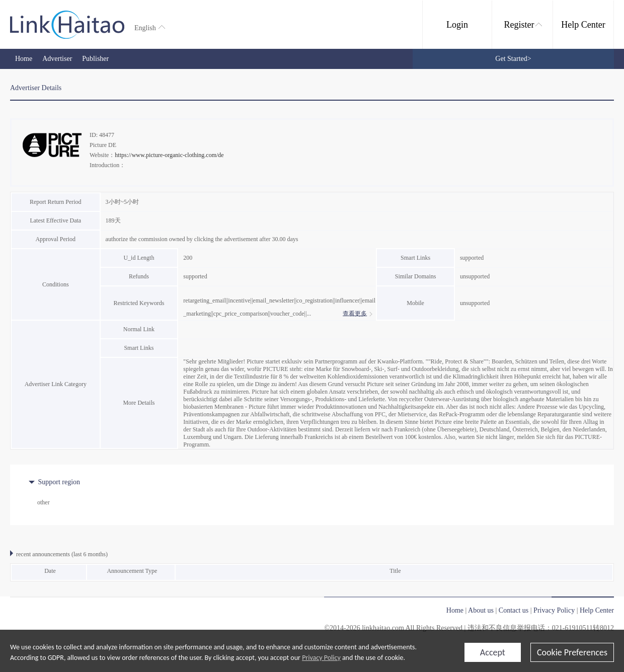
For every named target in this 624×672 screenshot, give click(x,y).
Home (24, 59)
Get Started (513, 59)
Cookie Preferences (572, 652)
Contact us (514, 610)
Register (523, 25)
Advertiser (57, 59)
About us (481, 610)
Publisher (95, 59)
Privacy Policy (321, 658)
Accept (493, 652)
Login (457, 25)
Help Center (583, 25)
